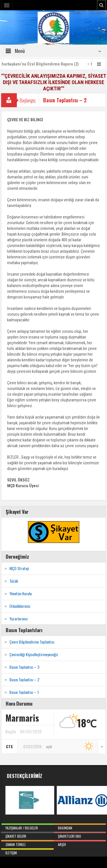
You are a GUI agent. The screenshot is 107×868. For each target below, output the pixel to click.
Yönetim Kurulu (21, 593)
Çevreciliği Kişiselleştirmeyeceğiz (34, 654)
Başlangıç (28, 100)
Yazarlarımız (19, 619)
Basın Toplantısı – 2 (24, 679)
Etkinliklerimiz (20, 606)
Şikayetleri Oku (80, 835)
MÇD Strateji (19, 568)
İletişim (27, 852)
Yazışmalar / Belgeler (27, 827)
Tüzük (14, 581)
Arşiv (80, 843)
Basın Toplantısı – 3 (24, 667)
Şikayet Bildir (27, 835)
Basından (80, 827)
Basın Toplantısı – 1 (24, 692)
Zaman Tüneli (27, 843)
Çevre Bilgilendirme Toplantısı (32, 642)
